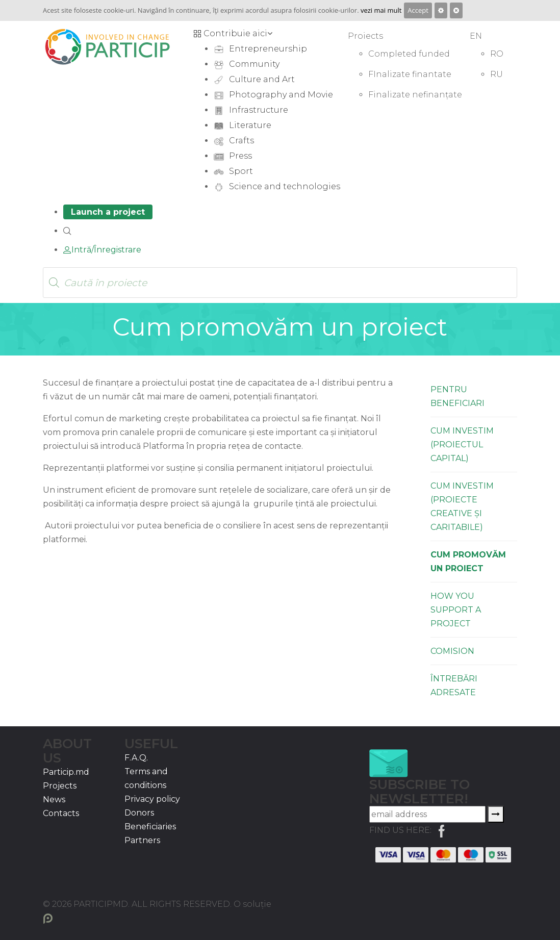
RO (497, 54)
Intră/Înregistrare (102, 250)
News (54, 799)
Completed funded (409, 54)
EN (476, 36)
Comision (452, 651)
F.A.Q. (136, 758)
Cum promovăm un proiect (468, 562)
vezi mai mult (381, 10)
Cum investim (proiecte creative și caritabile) (462, 506)
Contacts (61, 813)
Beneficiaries (150, 827)
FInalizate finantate (410, 74)
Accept (418, 10)
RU (497, 74)
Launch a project (108, 212)
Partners (142, 840)
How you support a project (456, 610)
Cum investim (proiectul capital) (462, 444)
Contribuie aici (233, 33)
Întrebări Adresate (454, 685)
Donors (139, 813)
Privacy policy (152, 799)
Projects (60, 786)
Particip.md (66, 772)
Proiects (365, 36)
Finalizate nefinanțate (415, 95)
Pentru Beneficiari (457, 396)
